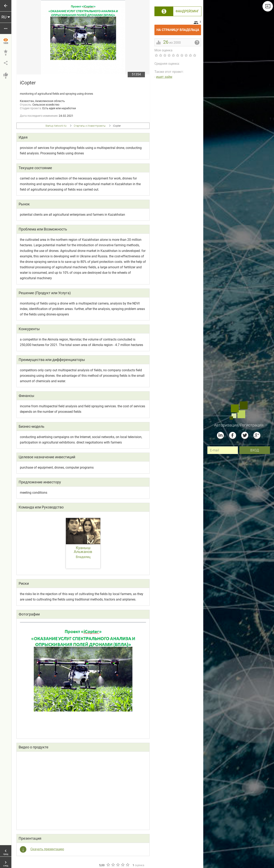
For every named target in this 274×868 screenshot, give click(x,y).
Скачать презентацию (47, 849)
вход (255, 450)
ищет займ (164, 77)
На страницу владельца (179, 28)
